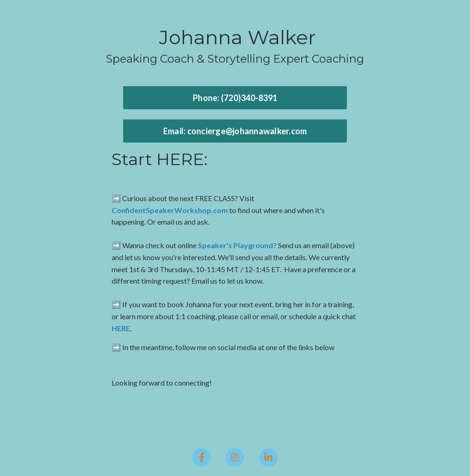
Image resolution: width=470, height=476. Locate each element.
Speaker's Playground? (237, 245)
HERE (121, 328)
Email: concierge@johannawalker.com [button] (235, 131)
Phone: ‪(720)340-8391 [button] (235, 98)
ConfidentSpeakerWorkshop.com (170, 210)
